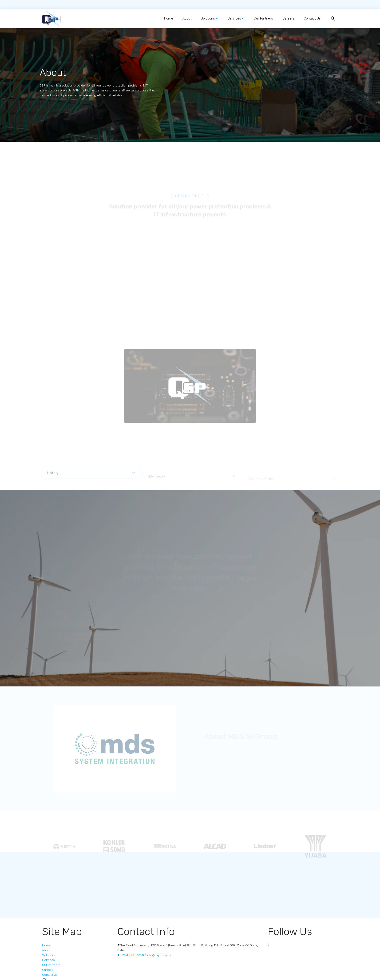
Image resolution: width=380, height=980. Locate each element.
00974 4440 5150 (131, 955)
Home (169, 18)
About (187, 18)
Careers (288, 18)
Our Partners (263, 18)
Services (234, 18)
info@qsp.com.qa (158, 955)
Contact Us (312, 18)
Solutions (208, 18)
